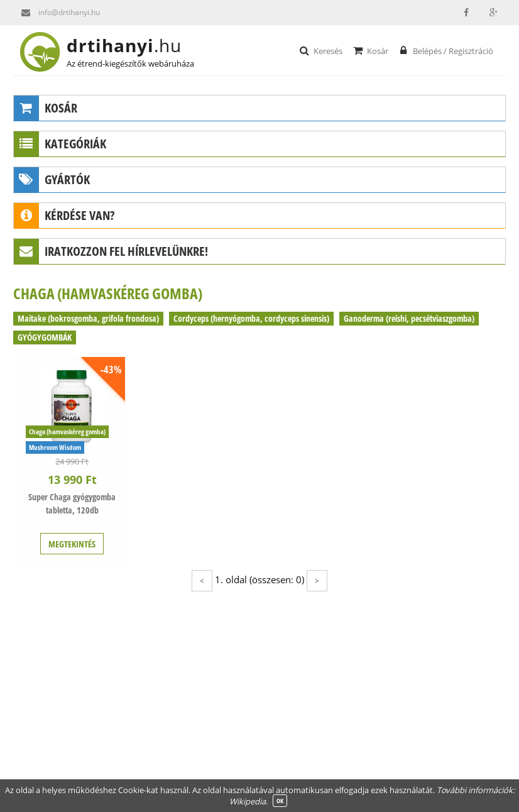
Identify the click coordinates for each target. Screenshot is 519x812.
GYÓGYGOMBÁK (45, 337)
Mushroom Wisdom (55, 447)
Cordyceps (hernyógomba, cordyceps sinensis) (251, 318)
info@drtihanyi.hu (57, 13)
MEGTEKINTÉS (72, 544)
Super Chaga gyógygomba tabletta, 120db (72, 503)
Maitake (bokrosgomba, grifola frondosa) (88, 318)
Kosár (370, 50)
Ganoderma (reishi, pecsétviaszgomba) (409, 318)
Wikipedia (248, 801)
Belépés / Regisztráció (445, 50)
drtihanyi (134, 45)
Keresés (320, 50)
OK (280, 801)
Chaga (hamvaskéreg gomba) (67, 431)
